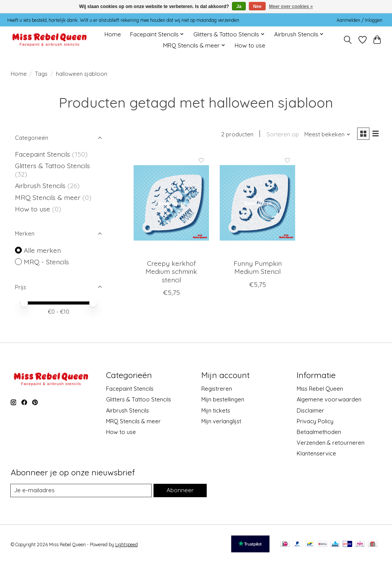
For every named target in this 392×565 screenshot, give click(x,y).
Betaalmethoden (319, 432)
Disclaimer (310, 410)
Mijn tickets (216, 410)
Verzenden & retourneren (331, 443)
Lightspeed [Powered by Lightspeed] (127, 545)
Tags (41, 74)
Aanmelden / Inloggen (359, 20)
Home (113, 34)
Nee (257, 7)
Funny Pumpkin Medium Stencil (258, 268)
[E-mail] (81, 491)
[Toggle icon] (347, 40)
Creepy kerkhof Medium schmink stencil (171, 272)
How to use (250, 45)
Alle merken (42, 250)
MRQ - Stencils (46, 262)
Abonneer (180, 490)
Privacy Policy (315, 421)
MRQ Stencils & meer (48, 197)
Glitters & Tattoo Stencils (52, 165)
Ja (239, 7)
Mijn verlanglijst (221, 421)
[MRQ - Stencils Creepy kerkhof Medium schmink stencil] (171, 204)
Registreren (217, 389)
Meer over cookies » (291, 7)
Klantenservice (316, 453)
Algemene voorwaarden (329, 399)
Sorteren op (281, 135)
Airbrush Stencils (40, 185)
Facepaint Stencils (43, 154)
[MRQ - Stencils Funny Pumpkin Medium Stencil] (257, 204)
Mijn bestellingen (223, 399)
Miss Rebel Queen (320, 389)
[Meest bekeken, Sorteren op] (325, 135)
